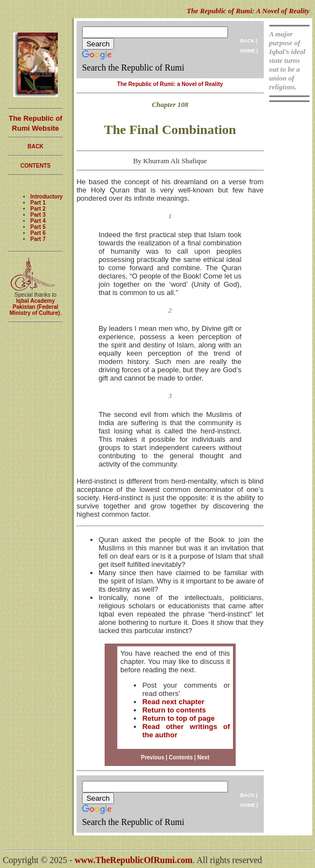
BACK (247, 41)
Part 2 (38, 209)
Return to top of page (178, 718)
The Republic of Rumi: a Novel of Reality (170, 84)
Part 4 (38, 221)
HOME (248, 51)
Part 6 (38, 233)
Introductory (47, 197)
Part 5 (38, 227)
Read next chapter (173, 702)
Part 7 (38, 239)
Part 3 (38, 215)
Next (203, 757)
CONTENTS (36, 166)
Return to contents (174, 710)
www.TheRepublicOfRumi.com (133, 860)
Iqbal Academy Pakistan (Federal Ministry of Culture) (35, 307)
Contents (181, 757)
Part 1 (38, 203)
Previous (153, 757)
